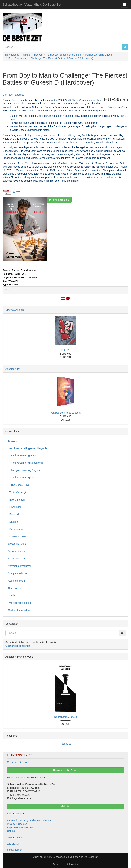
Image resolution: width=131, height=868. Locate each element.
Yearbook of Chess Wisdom (65, 413)
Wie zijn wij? (14, 844)
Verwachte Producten (20, 566)
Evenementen (16, 500)
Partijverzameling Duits (22, 478)
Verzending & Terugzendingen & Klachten (30, 820)
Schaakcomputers (18, 536)
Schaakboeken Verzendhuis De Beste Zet (32, 5)
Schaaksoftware (17, 551)
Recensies (65, 744)
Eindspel (13, 514)
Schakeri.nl (72, 864)
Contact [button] (66, 806)
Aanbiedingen (13, 369)
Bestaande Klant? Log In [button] (66, 770)
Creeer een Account (18, 762)
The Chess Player (19, 485)
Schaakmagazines (18, 559)
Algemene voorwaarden (20, 827)
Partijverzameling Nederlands (25, 463)
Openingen (15, 507)
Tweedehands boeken (20, 603)
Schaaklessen (15, 850)
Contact (11, 831)
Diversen (14, 522)
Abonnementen (16, 581)
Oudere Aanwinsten (19, 610)
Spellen (12, 595)
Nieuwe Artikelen (15, 310)
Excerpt (16, 192)
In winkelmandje (59, 200)
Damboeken (15, 529)
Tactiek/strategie (18, 492)
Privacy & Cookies (17, 824)
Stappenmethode (17, 573)
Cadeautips (14, 588)
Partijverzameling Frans (22, 455)
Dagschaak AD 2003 (65, 717)
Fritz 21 (66, 350)
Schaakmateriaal (17, 544)
